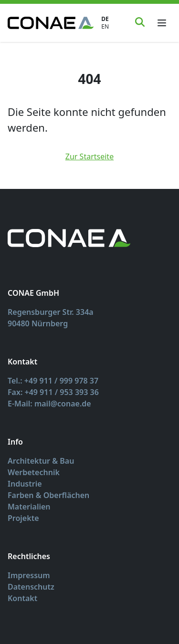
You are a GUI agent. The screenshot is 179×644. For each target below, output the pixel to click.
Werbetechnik (34, 472)
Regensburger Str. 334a (51, 312)
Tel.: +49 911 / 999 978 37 (53, 381)
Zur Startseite (89, 156)
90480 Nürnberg (38, 323)
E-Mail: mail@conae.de (49, 404)
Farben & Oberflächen (48, 495)
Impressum (29, 575)
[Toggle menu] (162, 23)
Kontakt (22, 598)
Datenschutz (31, 587)
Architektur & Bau (41, 461)
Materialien (29, 507)
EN (105, 27)
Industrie (25, 484)
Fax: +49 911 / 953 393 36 (53, 392)
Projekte (23, 518)
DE (105, 19)
